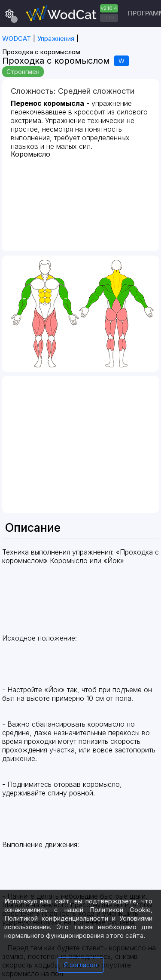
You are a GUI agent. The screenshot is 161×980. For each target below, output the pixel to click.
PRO (109, 18)
